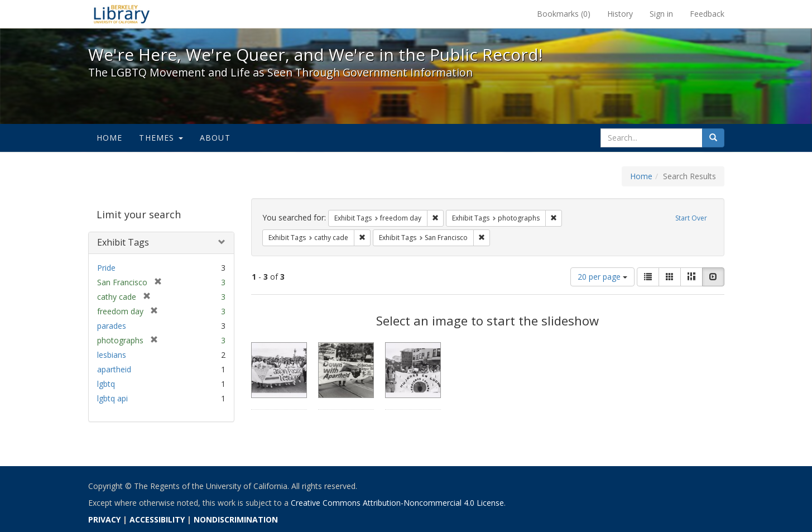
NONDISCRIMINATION (236, 519)
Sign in (661, 14)
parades (112, 326)
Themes (161, 138)
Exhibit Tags (123, 242)
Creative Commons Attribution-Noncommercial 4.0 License (397, 503)
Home (110, 138)
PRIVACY (104, 519)
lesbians (112, 355)
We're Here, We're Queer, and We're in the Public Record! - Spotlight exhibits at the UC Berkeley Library (122, 14)
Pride (106, 268)
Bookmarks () (564, 14)
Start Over (691, 218)
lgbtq (106, 384)
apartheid (114, 369)
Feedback (707, 14)
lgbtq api (112, 398)
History (620, 14)
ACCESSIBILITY (157, 519)
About (215, 138)
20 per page (602, 277)
